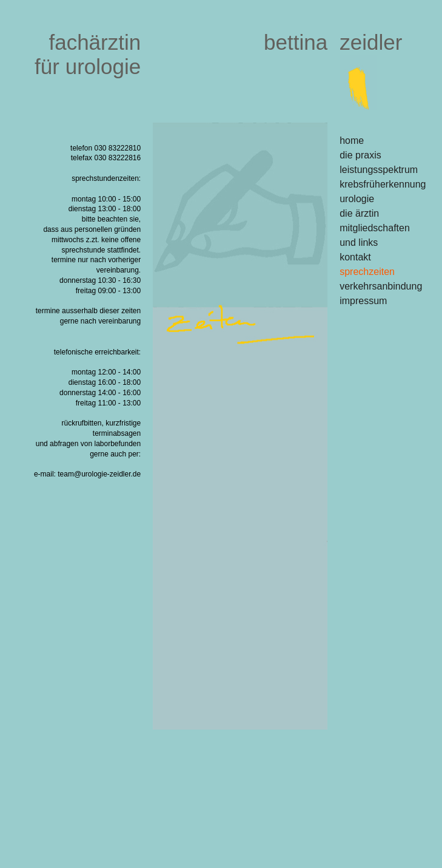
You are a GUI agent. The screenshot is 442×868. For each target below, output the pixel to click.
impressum (363, 301)
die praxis (360, 155)
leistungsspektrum (379, 170)
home (352, 141)
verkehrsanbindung (381, 286)
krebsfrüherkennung (383, 184)
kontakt (355, 257)
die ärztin (359, 213)
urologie (357, 199)
